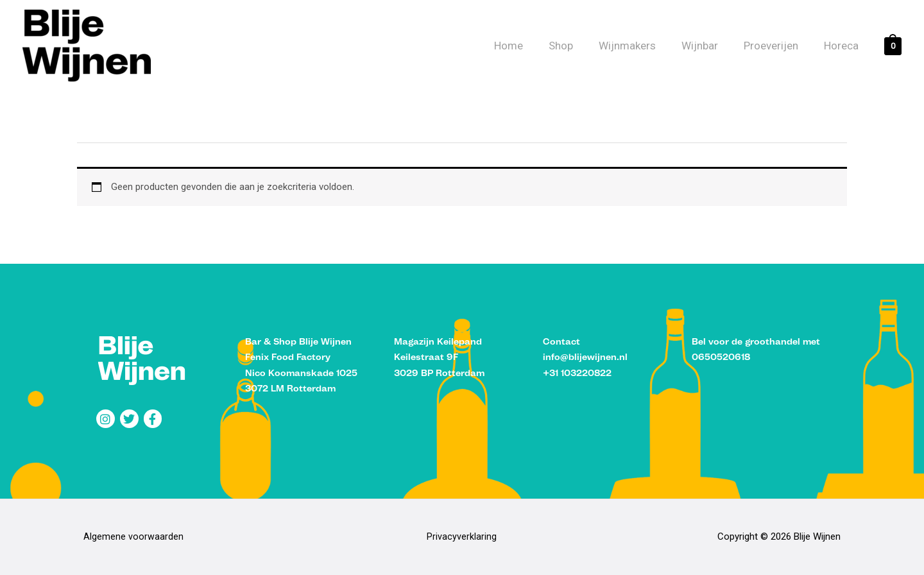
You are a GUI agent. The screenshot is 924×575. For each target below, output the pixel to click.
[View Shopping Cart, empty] (893, 46)
